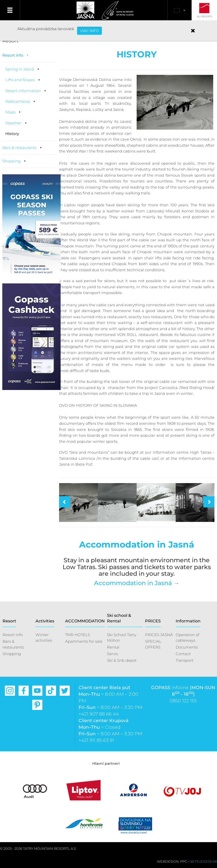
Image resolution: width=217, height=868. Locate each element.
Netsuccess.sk (203, 861)
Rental (113, 647)
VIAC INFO (89, 31)
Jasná (85, 10)
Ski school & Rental (119, 618)
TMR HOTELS (78, 635)
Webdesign (168, 861)
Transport (185, 660)
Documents (187, 647)
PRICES (153, 621)
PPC (184, 861)
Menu (10, 10)
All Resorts (204, 16)
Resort (9, 621)
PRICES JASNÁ (159, 635)
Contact (183, 654)
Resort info (13, 635)
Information (188, 621)
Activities (45, 621)
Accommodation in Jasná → (137, 583)
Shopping (12, 654)
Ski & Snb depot (122, 660)
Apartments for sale (84, 641)
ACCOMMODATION (85, 621)
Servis (112, 654)
